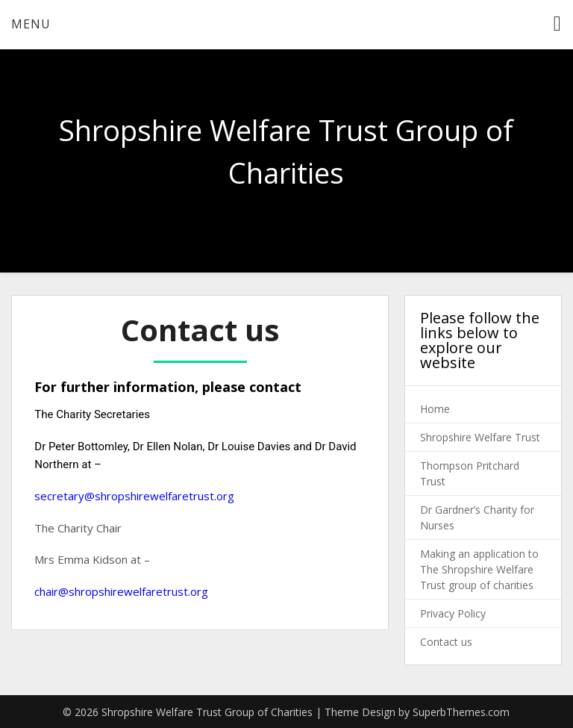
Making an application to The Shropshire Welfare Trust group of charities (479, 569)
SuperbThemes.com (461, 712)
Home (435, 409)
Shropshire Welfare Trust (480, 437)
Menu (31, 24)
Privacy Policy (453, 613)
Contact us (446, 642)
